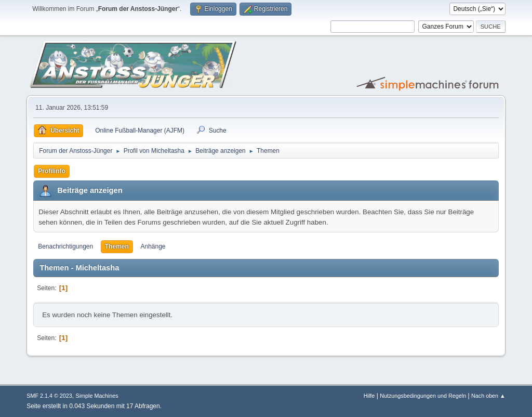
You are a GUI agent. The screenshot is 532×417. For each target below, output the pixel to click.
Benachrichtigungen (65, 246)
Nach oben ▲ (488, 396)
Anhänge (153, 246)
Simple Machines (97, 396)
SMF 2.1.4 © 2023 (49, 396)
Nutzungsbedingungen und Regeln (423, 396)
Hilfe (369, 396)
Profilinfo (52, 171)
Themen (117, 246)
